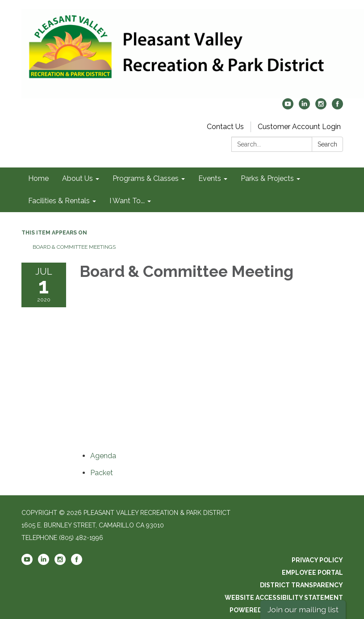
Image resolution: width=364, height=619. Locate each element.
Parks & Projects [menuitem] (267, 178)
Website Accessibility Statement (284, 598)
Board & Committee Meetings (74, 247)
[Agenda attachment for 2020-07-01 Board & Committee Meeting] (103, 456)
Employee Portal (312, 573)
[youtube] (288, 107)
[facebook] (337, 107)
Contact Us (225, 127)
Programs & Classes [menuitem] (146, 178)
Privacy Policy (317, 560)
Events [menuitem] (210, 178)
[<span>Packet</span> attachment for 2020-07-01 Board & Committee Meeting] (102, 473)
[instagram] (321, 107)
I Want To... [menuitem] (127, 201)
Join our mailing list (303, 609)
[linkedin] (304, 107)
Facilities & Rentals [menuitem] (59, 201)
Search (327, 144)
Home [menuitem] (38, 178)
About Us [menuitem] (77, 178)
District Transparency (301, 585)
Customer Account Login (299, 127)
